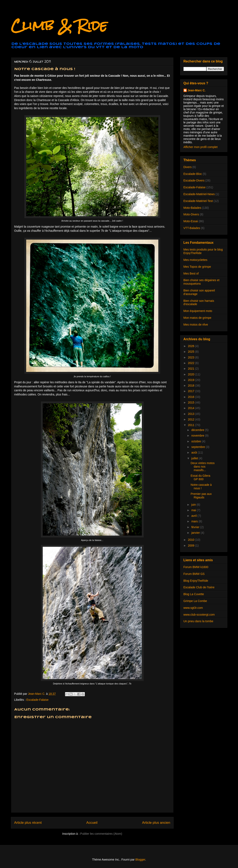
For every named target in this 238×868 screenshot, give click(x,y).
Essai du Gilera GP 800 (200, 477)
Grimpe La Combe (195, 601)
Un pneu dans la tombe (198, 621)
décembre (198, 430)
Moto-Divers (191, 214)
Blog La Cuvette (194, 594)
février (196, 527)
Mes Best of (191, 273)
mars (195, 521)
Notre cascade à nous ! (201, 487)
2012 (191, 419)
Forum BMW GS (194, 574)
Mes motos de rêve (196, 325)
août (195, 453)
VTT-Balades (192, 228)
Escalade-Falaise (37, 700)
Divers (188, 167)
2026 (191, 346)
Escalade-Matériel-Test (198, 201)
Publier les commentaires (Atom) (101, 834)
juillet (195, 458)
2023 (191, 357)
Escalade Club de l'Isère (199, 587)
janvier (196, 533)
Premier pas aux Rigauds (201, 496)
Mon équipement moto (198, 311)
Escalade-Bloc (193, 174)
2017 (191, 391)
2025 (191, 352)
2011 (191, 425)
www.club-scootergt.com (199, 615)
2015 (191, 402)
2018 (191, 386)
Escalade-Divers (194, 180)
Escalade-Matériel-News (199, 194)
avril (194, 516)
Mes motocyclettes (195, 260)
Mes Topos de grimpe (197, 267)
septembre (199, 447)
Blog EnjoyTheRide (196, 581)
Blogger (140, 860)
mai (194, 510)
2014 (191, 408)
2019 (191, 380)
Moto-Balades (192, 208)
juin (194, 505)
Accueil (92, 823)
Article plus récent (28, 823)
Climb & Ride (59, 26)
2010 (191, 540)
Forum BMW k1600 (196, 567)
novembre (198, 436)
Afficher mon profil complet (201, 147)
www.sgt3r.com (193, 608)
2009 (191, 546)
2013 (191, 414)
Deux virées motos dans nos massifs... (202, 467)
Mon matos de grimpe (197, 318)
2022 (191, 363)
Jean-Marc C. (197, 90)
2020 (191, 374)
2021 (191, 369)
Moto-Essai (191, 221)
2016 (191, 397)
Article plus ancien (156, 823)
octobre (197, 441)
